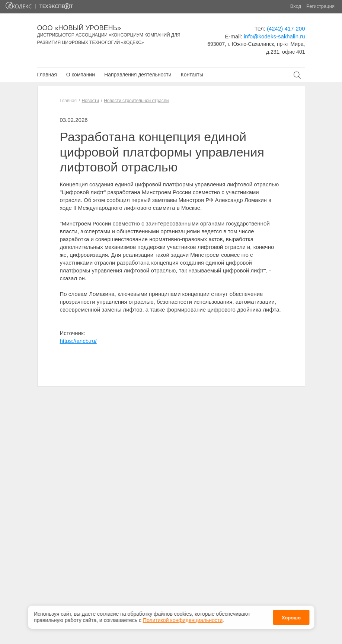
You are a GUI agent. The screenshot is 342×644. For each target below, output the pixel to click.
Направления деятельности (138, 75)
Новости (90, 101)
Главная (47, 75)
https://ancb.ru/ (78, 341)
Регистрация (320, 6)
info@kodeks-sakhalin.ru (274, 36)
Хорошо (291, 617)
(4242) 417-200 (286, 29)
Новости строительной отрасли (136, 101)
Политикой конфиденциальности (183, 619)
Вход (296, 6)
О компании (81, 75)
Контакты (192, 75)
